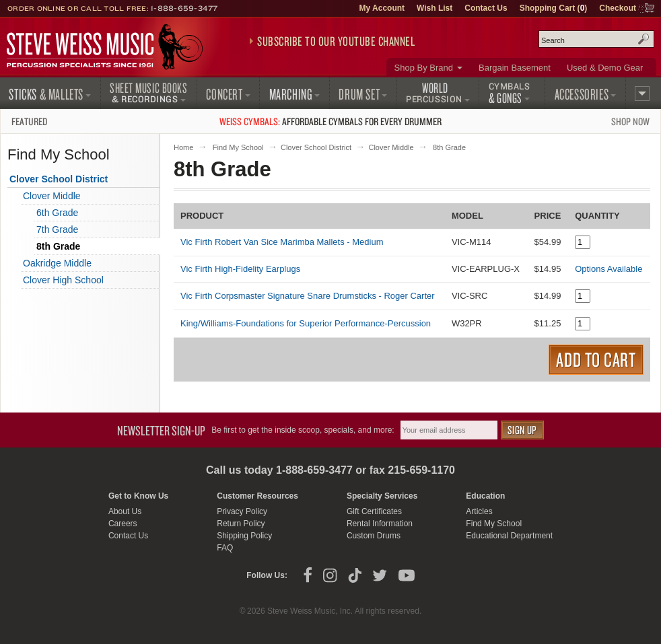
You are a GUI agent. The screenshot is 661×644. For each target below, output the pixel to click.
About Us (125, 511)
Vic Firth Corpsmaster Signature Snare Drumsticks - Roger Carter (308, 296)
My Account (382, 8)
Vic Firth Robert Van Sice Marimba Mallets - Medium (282, 242)
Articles (479, 511)
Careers (123, 524)
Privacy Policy (242, 511)
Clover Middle (391, 147)
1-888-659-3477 (184, 8)
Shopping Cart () (554, 8)
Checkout (618, 8)
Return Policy (241, 524)
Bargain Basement (515, 68)
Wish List (434, 8)
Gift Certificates (374, 511)
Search (643, 39)
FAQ (225, 548)
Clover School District (316, 147)
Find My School (238, 147)
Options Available (608, 269)
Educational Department (509, 536)
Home (183, 147)
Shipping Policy (244, 536)
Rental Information (380, 524)
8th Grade (58, 246)
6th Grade (57, 213)
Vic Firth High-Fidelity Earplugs (240, 269)
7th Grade (57, 229)
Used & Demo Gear (605, 68)
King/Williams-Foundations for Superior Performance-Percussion (306, 323)
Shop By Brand (424, 68)
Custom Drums (374, 536)
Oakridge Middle (57, 263)
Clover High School (63, 280)
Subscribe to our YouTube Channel (336, 41)
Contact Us (486, 8)
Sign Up (522, 430)
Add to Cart (596, 359)
